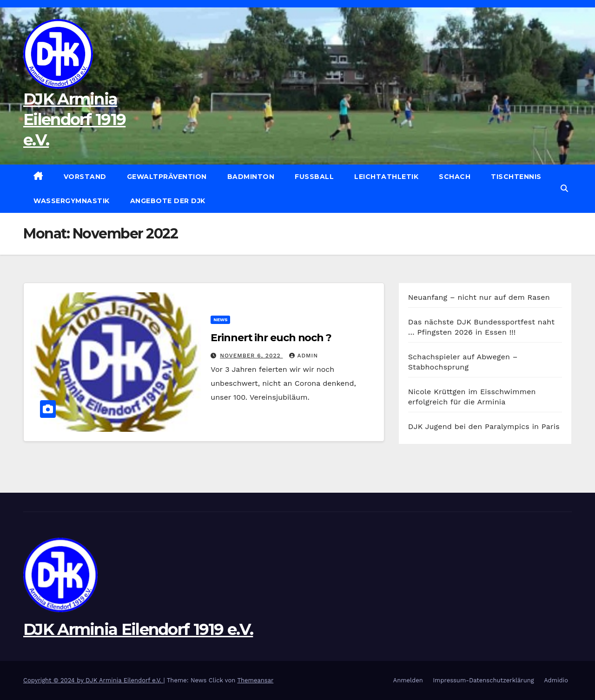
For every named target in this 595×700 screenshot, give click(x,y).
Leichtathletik (386, 177)
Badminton (251, 177)
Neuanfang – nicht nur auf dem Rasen (479, 297)
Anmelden (408, 680)
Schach (455, 177)
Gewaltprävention (167, 177)
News (220, 320)
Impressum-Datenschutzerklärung (483, 680)
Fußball (314, 177)
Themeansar (255, 680)
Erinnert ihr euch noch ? (271, 338)
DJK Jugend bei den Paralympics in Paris (484, 426)
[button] (564, 188)
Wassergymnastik (72, 201)
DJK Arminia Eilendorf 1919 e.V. (74, 119)
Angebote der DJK (168, 201)
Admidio (556, 680)
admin (304, 356)
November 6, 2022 (251, 356)
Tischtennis (516, 177)
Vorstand (85, 177)
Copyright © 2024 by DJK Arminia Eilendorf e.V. (93, 680)
